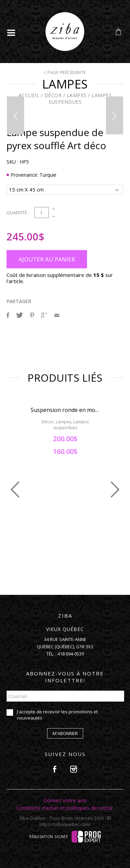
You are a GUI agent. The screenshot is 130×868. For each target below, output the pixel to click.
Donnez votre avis (65, 800)
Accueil (29, 95)
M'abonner (65, 733)
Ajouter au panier (47, 259)
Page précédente (65, 73)
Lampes (77, 95)
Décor (53, 95)
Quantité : (18, 213)
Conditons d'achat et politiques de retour (65, 808)
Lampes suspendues (80, 99)
